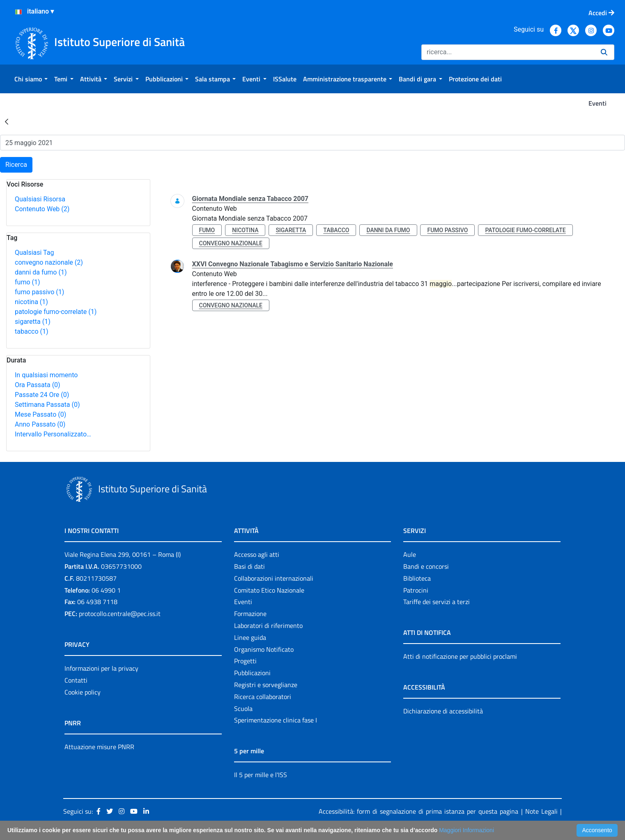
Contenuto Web (42, 209)
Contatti (76, 680)
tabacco (32, 331)
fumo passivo (39, 292)
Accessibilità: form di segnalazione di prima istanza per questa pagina (418, 811)
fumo (28, 282)
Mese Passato (40, 414)
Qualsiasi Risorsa (40, 199)
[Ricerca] (508, 52)
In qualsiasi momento (46, 375)
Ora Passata (38, 385)
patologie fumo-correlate (56, 312)
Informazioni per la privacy (101, 668)
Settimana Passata (47, 405)
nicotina (31, 302)
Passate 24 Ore (42, 395)
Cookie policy (83, 692)
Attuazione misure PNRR (99, 747)
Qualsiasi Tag (34, 253)
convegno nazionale (49, 262)
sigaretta (33, 322)
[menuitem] (31, 79)
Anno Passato (40, 424)
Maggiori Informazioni (466, 830)
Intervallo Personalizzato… (53, 434)
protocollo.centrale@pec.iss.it (120, 614)
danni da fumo (41, 272)
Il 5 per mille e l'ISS (261, 775)
